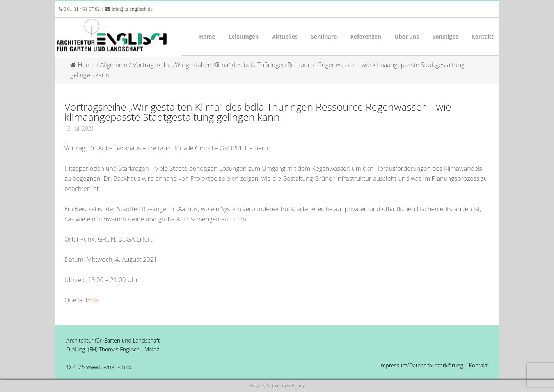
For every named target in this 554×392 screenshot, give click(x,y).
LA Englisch (117, 37)
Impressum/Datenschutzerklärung (421, 365)
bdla (91, 300)
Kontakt (478, 365)
